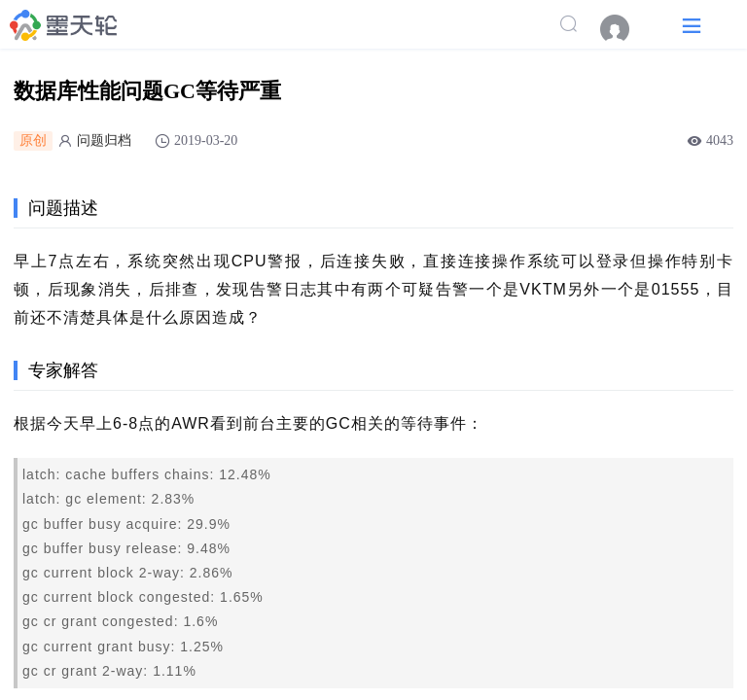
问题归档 (104, 140)
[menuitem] (624, 29)
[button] (692, 25)
